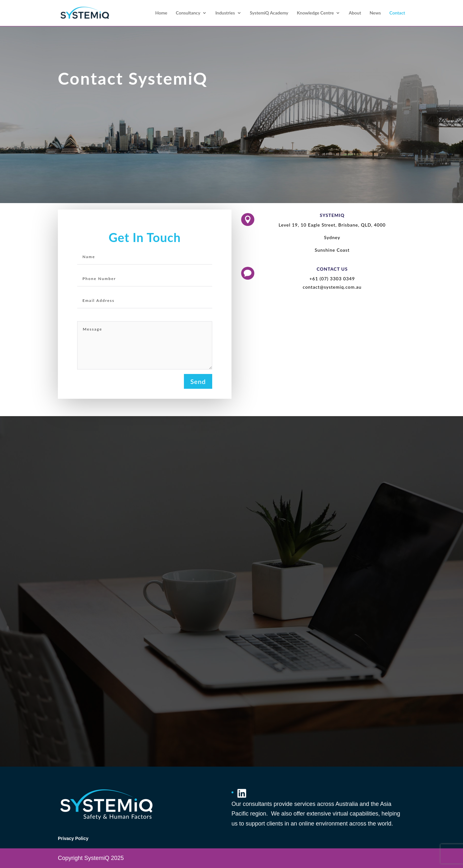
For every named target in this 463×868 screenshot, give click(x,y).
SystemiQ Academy (269, 13)
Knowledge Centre (315, 13)
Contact (397, 13)
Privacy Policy (73, 838)
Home (161, 13)
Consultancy (188, 13)
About (355, 13)
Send (198, 381)
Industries (225, 13)
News (375, 13)
